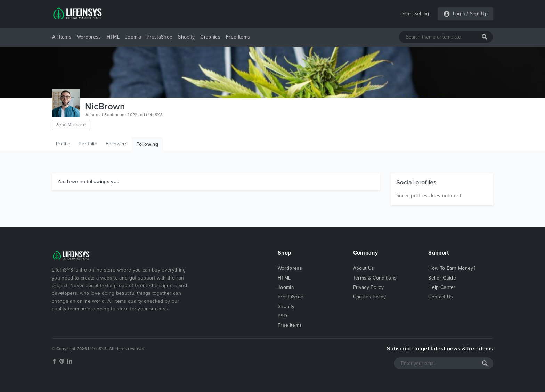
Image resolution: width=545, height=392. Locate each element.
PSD (282, 316)
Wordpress (89, 37)
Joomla (133, 37)
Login (459, 14)
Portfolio (88, 144)
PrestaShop (160, 37)
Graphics (210, 37)
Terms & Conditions (375, 278)
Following (147, 144)
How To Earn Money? (452, 268)
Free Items (238, 37)
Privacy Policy (368, 287)
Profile (63, 144)
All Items (62, 37)
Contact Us (441, 297)
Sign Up (479, 14)
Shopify (186, 37)
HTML (113, 37)
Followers (117, 144)
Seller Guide (442, 278)
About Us (364, 268)
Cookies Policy (369, 297)
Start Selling (416, 14)
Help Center (442, 287)
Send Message (71, 125)
